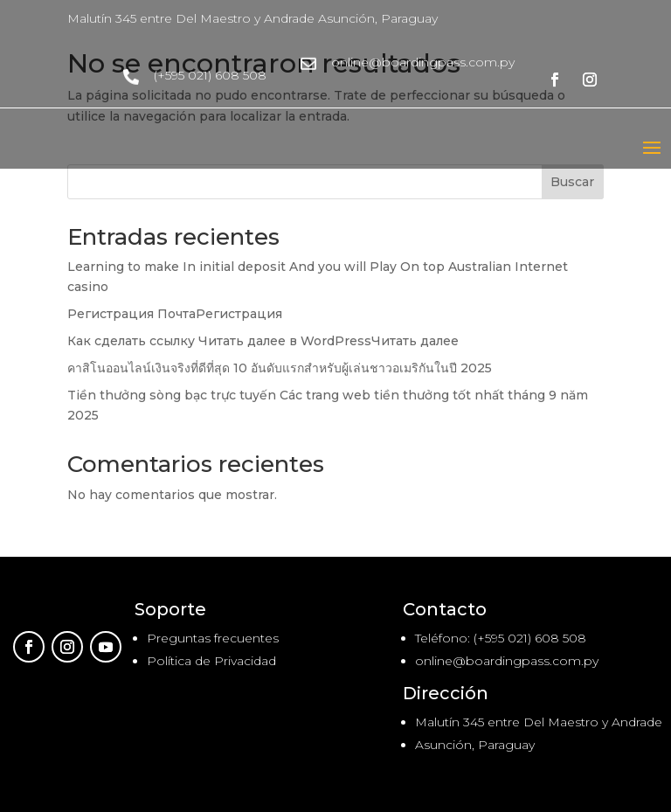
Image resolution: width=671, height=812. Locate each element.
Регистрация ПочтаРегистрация (175, 314)
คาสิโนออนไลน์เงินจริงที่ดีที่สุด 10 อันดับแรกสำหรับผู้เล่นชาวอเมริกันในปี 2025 (280, 368)
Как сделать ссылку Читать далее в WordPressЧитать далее (263, 341)
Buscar (572, 182)
